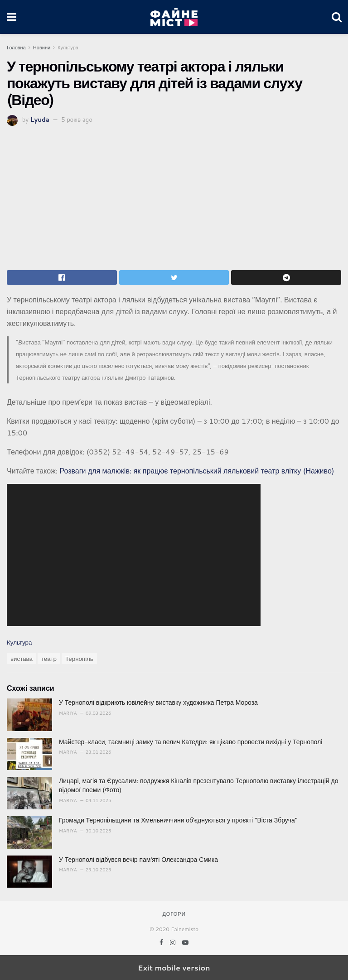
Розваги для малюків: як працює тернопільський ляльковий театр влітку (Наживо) (197, 471)
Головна (16, 48)
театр (49, 658)
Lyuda (40, 119)
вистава (22, 658)
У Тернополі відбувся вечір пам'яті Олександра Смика (138, 860)
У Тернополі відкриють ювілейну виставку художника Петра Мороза (158, 703)
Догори (174, 914)
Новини (42, 48)
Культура (68, 48)
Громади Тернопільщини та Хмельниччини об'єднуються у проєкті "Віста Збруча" (178, 820)
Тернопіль (79, 658)
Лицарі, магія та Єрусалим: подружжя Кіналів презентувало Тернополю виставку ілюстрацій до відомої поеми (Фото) (198, 785)
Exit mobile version (174, 968)
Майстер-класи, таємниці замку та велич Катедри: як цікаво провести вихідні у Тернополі (191, 742)
